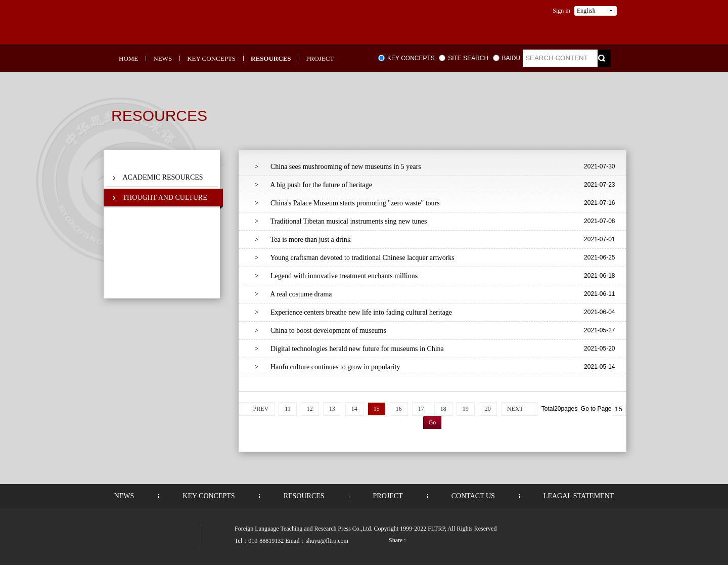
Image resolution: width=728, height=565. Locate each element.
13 (332, 409)
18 (443, 409)
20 (488, 409)
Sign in (561, 11)
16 (399, 409)
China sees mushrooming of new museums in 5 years (338, 167)
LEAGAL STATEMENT (579, 496)
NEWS (163, 58)
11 (288, 409)
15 (377, 409)
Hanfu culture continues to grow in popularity (328, 367)
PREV (261, 409)
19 (466, 409)
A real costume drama (293, 294)
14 (354, 409)
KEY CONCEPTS (211, 58)
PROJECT (320, 58)
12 (310, 409)
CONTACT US (473, 496)
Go (433, 422)
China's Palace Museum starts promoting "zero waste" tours (347, 203)
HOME (128, 58)
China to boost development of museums (321, 331)
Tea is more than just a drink (303, 240)
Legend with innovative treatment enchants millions (336, 276)
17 (421, 409)
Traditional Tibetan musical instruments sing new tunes (341, 221)
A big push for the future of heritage (313, 185)
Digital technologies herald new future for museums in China (349, 349)
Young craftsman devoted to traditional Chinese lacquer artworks (355, 258)
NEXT (515, 409)
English (586, 11)
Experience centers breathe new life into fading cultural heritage (354, 312)
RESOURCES (271, 58)
